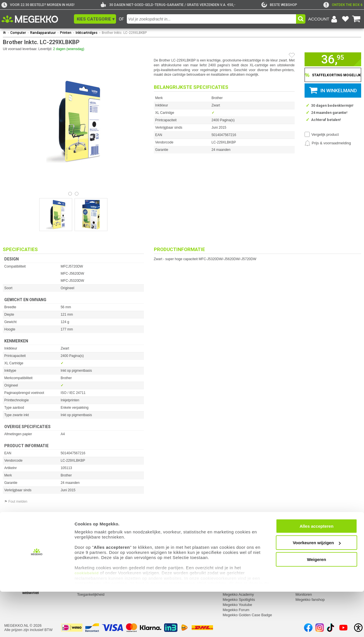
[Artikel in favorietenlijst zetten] (292, 55)
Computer (18, 33)
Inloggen (11, 553)
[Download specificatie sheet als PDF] (73, 527)
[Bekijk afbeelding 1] (77, 194)
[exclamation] (343, 5)
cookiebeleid (87, 618)
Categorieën (306, 546)
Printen (66, 33)
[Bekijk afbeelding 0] (70, 194)
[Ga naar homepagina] (36, 19)
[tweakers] (279, 5)
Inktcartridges (87, 33)
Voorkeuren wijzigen (317, 588)
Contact (157, 546)
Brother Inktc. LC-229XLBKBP (124, 33)
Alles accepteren (316, 571)
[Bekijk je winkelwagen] (356, 19)
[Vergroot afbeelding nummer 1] (91, 215)
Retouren (85, 553)
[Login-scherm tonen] (324, 19)
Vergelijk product (325, 134)
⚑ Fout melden (16, 502)
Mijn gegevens (17, 546)
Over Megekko (235, 553)
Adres (155, 553)
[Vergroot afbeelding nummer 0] (56, 215)
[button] (95, 19)
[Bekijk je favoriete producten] (345, 19)
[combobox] (211, 19)
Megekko (231, 546)
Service (84, 546)
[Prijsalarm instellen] (328, 143)
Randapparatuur (43, 33)
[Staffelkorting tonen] (333, 75)
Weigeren (316, 605)
